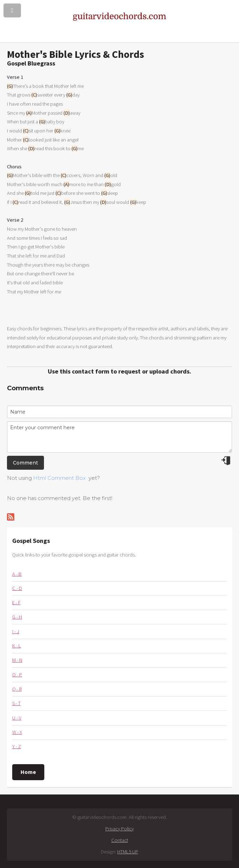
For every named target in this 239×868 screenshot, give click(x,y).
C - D (17, 588)
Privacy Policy (119, 829)
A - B (17, 574)
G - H (17, 617)
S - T (16, 703)
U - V (17, 718)
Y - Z (17, 746)
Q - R (17, 689)
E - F (16, 602)
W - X (17, 732)
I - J (16, 631)
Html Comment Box (59, 478)
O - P (17, 675)
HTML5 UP (128, 852)
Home (28, 772)
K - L (17, 646)
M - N (17, 660)
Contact (120, 840)
